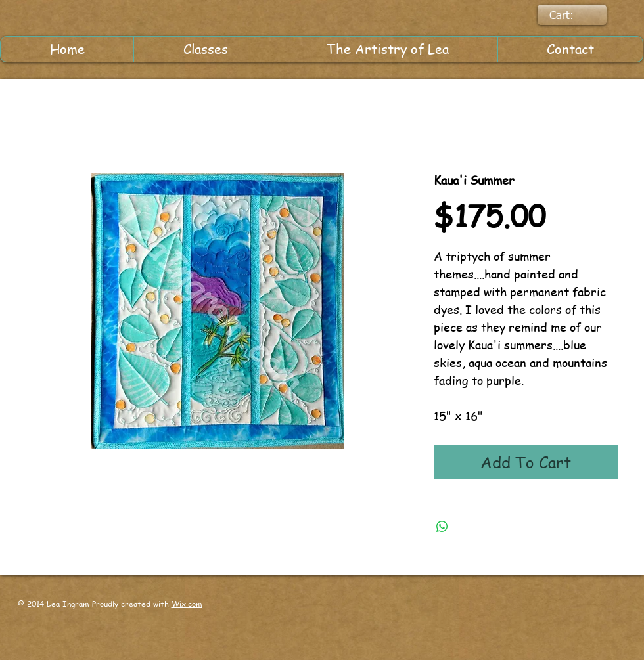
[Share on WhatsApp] (442, 527)
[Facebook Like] (382, 615)
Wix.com (187, 604)
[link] (571, 15)
